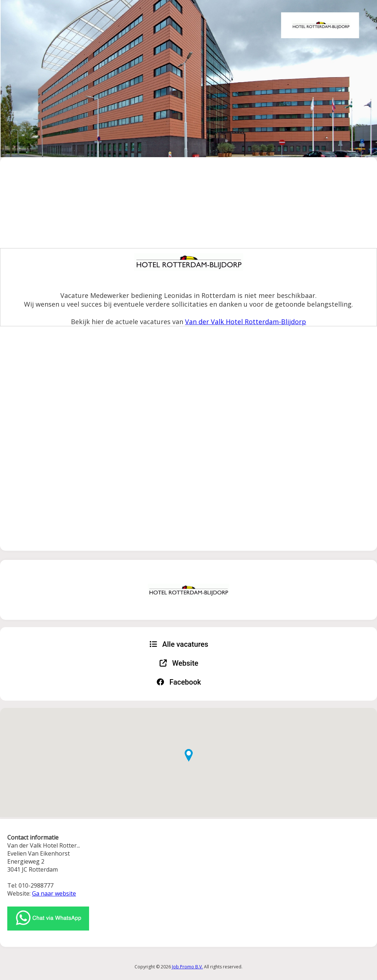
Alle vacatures (179, 644)
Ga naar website (54, 893)
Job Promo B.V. (187, 967)
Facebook (179, 682)
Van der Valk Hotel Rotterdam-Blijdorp (246, 322)
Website (179, 663)
